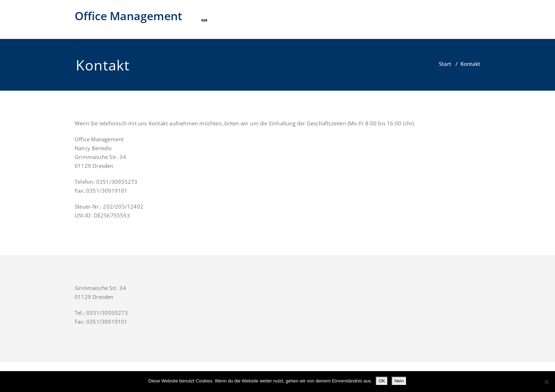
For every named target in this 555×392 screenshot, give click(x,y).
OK (382, 381)
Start (445, 64)
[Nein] (546, 382)
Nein (399, 381)
